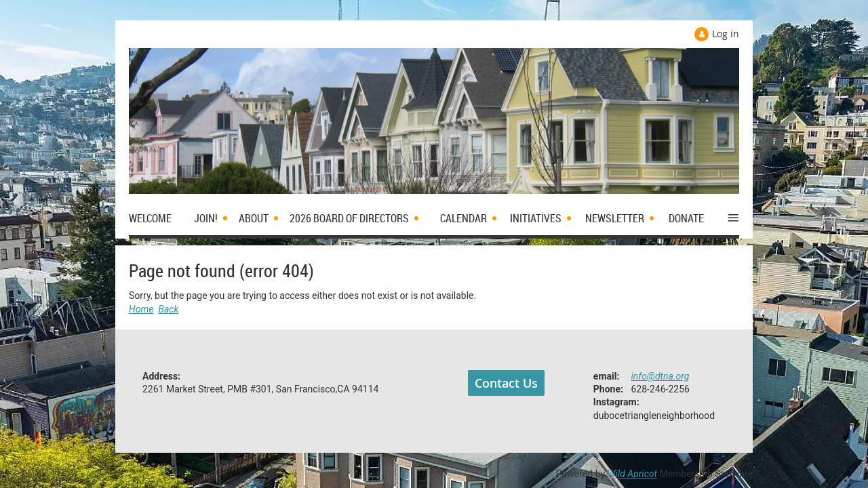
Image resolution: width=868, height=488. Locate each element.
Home (141, 309)
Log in (726, 34)
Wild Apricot (632, 474)
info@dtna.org (660, 376)
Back (169, 309)
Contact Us (506, 383)
